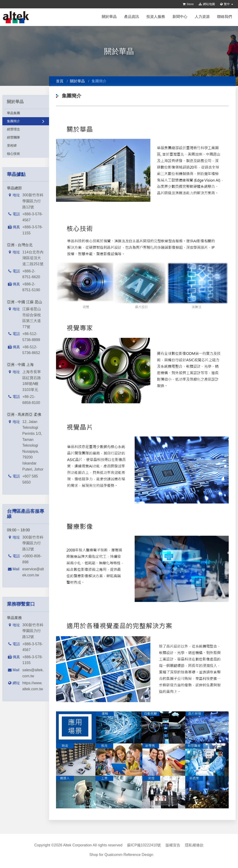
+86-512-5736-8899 (31, 337)
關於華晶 (109, 17)
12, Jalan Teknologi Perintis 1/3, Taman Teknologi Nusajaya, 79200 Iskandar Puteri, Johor (33, 445)
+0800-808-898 (32, 559)
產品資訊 (132, 17)
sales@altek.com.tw (33, 673)
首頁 (60, 81)
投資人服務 (156, 17)
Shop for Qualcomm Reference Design (121, 855)
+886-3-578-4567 (33, 217)
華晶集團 (26, 113)
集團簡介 (26, 121)
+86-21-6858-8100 (31, 400)
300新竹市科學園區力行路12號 (33, 201)
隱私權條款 (194, 845)
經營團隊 (26, 137)
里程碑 (26, 145)
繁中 (227, 4)
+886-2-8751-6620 (31, 274)
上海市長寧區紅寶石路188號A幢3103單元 (32, 381)
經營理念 (26, 129)
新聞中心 (180, 17)
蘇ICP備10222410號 (144, 845)
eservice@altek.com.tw (33, 572)
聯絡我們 (225, 17)
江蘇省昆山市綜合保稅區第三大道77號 (32, 318)
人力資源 (202, 17)
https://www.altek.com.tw (33, 686)
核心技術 (26, 154)
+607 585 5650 (30, 479)
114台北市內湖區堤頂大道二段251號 (33, 258)
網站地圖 (207, 4)
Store (188, 4)
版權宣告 (173, 845)
